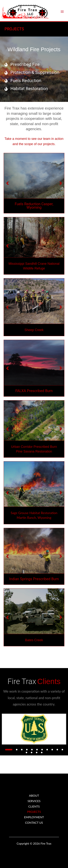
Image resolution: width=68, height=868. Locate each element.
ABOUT (34, 795)
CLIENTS (34, 806)
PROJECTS (34, 812)
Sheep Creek (34, 330)
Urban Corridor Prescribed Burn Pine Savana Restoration (34, 449)
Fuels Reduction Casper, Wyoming (34, 206)
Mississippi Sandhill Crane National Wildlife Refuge (34, 266)
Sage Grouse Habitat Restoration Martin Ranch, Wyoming (34, 515)
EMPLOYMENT (34, 817)
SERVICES (34, 801)
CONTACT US (34, 823)
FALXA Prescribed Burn (34, 391)
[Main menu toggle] (62, 12)
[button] (9, 750)
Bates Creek (34, 640)
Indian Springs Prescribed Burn (34, 579)
